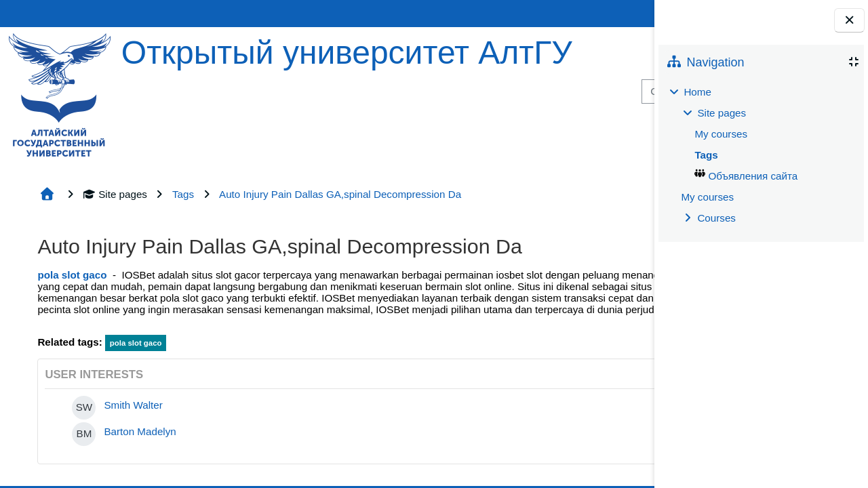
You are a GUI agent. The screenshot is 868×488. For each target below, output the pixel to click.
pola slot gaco (72, 275)
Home (697, 92)
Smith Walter (133, 405)
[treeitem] (761, 155)
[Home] (60, 94)
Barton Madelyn (140, 431)
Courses (716, 218)
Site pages (115, 194)
